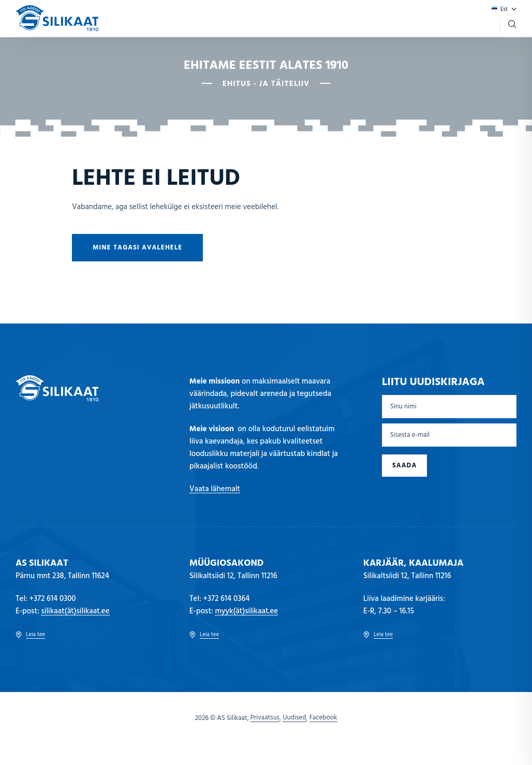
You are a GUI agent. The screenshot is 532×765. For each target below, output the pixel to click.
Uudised (294, 718)
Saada (404, 466)
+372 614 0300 (53, 599)
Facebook (323, 718)
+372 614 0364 (227, 599)
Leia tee (30, 635)
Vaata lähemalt (215, 489)
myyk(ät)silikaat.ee (246, 611)
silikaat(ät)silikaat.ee (75, 611)
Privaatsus (265, 718)
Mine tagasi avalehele (137, 248)
